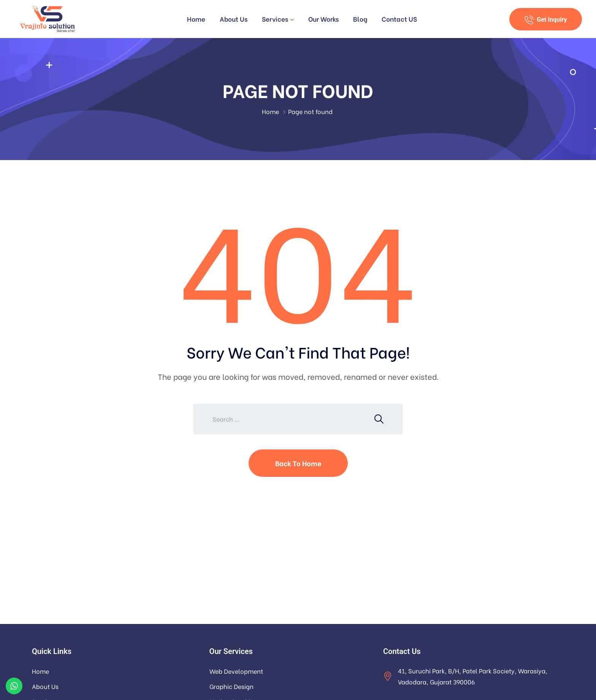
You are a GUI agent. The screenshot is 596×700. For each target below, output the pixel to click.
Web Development (236, 671)
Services (275, 19)
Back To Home (298, 463)
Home (196, 19)
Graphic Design (231, 686)
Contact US (399, 19)
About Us (234, 19)
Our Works (323, 19)
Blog (360, 19)
